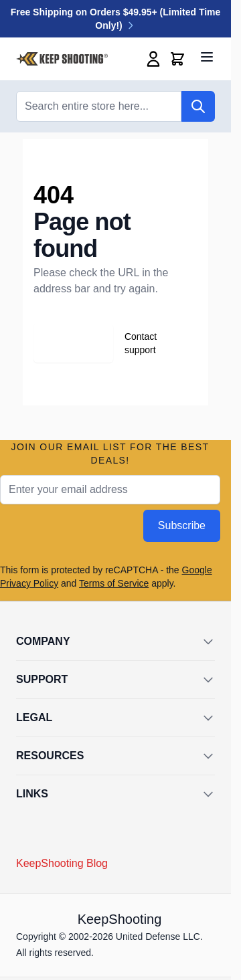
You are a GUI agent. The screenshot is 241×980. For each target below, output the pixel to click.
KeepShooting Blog (62, 863)
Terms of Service (114, 583)
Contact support (141, 343)
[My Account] (153, 59)
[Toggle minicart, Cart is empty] (177, 59)
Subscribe (182, 525)
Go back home (62, 343)
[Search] (198, 106)
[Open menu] (207, 57)
